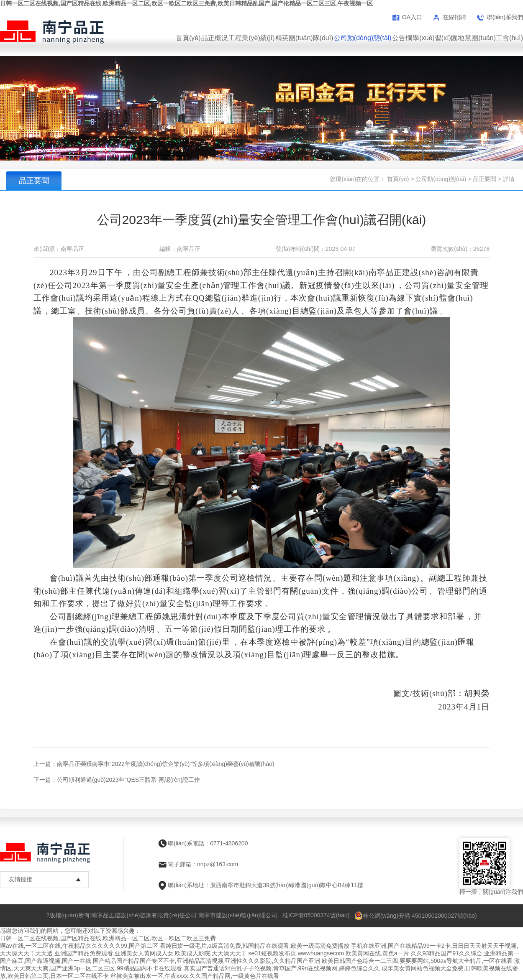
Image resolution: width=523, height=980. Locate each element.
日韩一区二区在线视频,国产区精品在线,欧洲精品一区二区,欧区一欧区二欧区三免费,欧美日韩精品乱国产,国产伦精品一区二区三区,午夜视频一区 (186, 3)
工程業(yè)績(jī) (251, 38)
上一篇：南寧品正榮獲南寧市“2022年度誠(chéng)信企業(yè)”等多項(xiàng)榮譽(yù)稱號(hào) (154, 764)
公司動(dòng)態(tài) (363, 38)
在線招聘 (454, 17)
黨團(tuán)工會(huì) (494, 38)
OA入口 (412, 17)
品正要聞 (485, 179)
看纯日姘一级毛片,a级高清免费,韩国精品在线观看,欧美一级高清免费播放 (255, 946)
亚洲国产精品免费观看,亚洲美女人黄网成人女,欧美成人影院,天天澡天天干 (151, 953)
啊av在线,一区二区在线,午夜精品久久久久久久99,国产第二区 (79, 946)
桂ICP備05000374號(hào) (316, 915)
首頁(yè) (188, 38)
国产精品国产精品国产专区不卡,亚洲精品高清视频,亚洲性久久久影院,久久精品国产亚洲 (207, 961)
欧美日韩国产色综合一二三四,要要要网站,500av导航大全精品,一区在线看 (417, 961)
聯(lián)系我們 (505, 17)
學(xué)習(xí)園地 (438, 38)
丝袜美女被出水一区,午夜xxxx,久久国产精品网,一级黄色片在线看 (195, 976)
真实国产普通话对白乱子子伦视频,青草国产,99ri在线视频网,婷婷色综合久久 (282, 968)
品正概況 (215, 38)
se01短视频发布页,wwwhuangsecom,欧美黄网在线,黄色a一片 (328, 953)
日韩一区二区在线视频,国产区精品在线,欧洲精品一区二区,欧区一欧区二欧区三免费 (108, 938)
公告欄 (402, 38)
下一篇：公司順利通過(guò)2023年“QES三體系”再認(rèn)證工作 (117, 780)
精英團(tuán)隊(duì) (304, 38)
